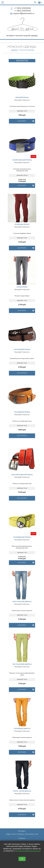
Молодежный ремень (22, 537)
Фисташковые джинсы (22, 664)
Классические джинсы (22, 602)
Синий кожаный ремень (22, 160)
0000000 (23, 8)
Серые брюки (22, 287)
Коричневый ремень (22, 350)
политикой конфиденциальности (28, 851)
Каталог (14, 50)
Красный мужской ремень (22, 475)
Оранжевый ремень (22, 412)
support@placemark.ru (24, 14)
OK (22, 859)
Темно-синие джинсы (22, 791)
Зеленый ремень (22, 98)
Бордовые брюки (22, 224)
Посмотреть (22, 373)
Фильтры (22, 61)
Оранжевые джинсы (22, 729)
